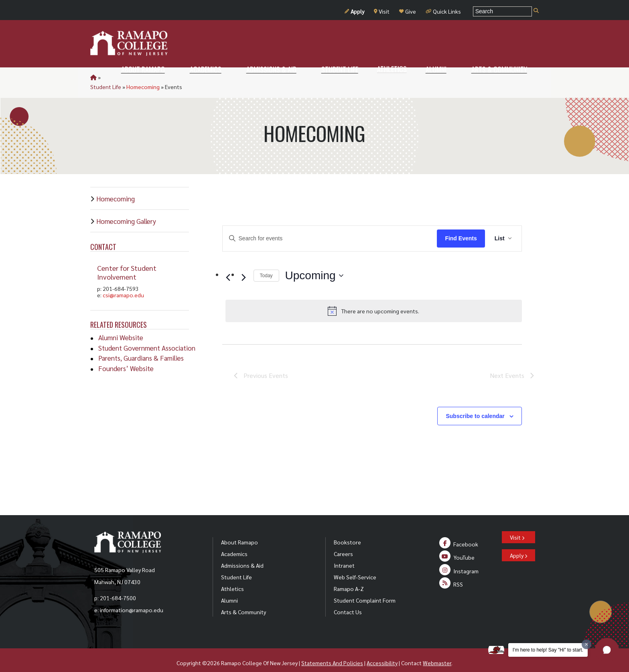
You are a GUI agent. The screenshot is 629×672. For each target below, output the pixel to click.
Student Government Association (147, 338)
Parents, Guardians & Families (141, 348)
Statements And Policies (332, 653)
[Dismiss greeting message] (586, 644)
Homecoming (155, 77)
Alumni (229, 591)
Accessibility (382, 653)
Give (408, 11)
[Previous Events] (228, 268)
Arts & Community (243, 602)
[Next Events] (244, 268)
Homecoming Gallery (126, 211)
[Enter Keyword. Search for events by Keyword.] (330, 229)
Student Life (117, 77)
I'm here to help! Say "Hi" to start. (548, 650)
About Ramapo (239, 532)
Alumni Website (121, 328)
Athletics (232, 579)
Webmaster (437, 653)
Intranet (344, 556)
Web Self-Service (355, 567)
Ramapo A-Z (349, 579)
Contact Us (348, 602)
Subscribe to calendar (475, 406)
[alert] (374, 301)
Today (266, 266)
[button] (607, 650)
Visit (382, 11)
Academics (234, 544)
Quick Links (443, 11)
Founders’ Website (126, 359)
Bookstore (347, 532)
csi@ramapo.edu (123, 285)
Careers (343, 544)
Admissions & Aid (242, 556)
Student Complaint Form (365, 591)
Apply (354, 11)
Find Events (461, 229)
